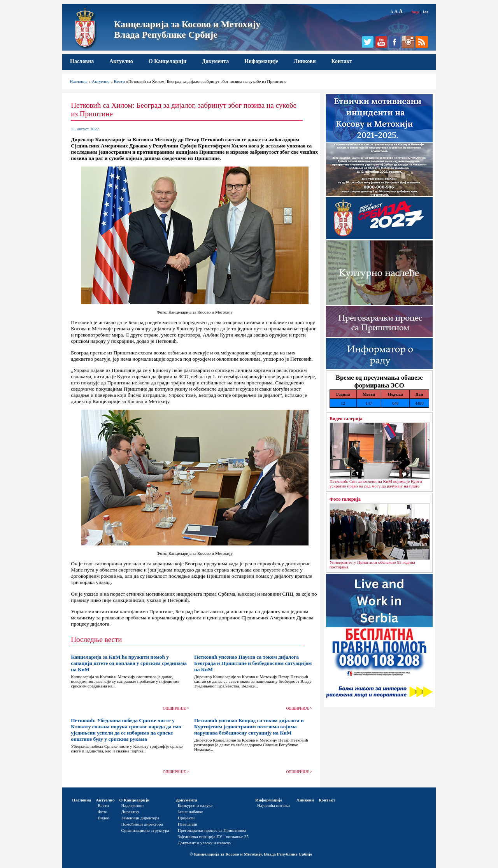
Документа (215, 61)
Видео (103, 818)
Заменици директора (140, 818)
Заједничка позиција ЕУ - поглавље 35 (213, 836)
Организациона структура (145, 830)
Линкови (305, 61)
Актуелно (121, 61)
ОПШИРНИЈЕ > (176, 708)
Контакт (342, 61)
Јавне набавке (190, 812)
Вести (120, 81)
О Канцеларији (167, 61)
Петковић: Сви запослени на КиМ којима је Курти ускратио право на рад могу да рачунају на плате (376, 484)
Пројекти (186, 818)
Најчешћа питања (274, 805)
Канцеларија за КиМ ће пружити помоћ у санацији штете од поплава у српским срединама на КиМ (129, 663)
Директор (130, 812)
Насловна (82, 61)
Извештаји (188, 824)
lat (426, 12)
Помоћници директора (142, 824)
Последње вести (96, 639)
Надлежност (133, 805)
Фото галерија (345, 499)
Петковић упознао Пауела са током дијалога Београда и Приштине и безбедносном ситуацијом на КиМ (253, 663)
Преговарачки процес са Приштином (212, 830)
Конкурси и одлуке (195, 805)
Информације (261, 61)
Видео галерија (346, 419)
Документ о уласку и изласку (205, 843)
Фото (103, 812)
